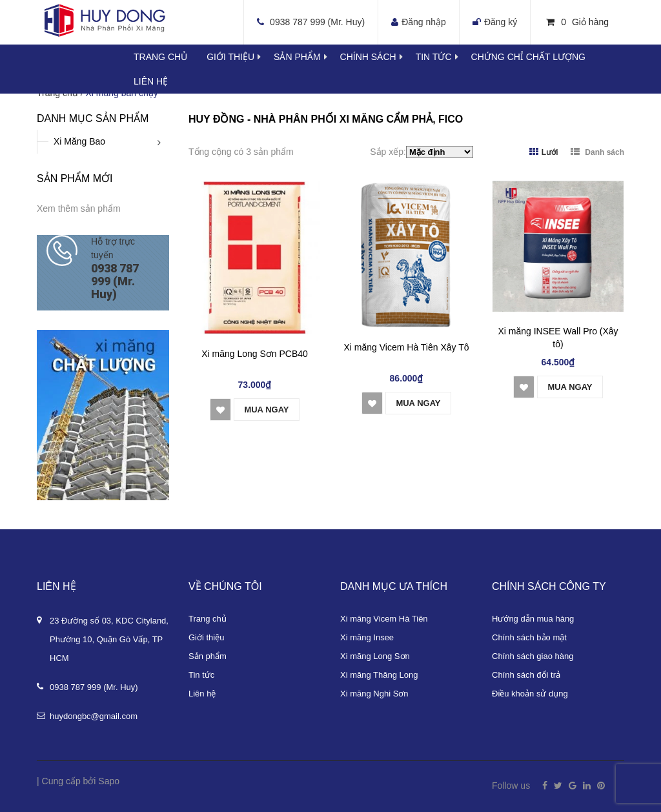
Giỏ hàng (577, 22)
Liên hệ (151, 81)
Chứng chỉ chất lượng (528, 57)
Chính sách (378, 57)
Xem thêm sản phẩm (79, 208)
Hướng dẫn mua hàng (533, 619)
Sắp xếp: (388, 152)
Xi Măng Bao (79, 141)
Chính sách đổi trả (526, 675)
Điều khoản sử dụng (530, 694)
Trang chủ (208, 619)
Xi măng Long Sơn (375, 656)
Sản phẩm (208, 656)
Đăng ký (501, 22)
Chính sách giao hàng (533, 656)
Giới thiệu (240, 57)
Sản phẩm (307, 57)
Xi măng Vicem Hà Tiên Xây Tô (406, 347)
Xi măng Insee (367, 637)
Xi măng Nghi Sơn (374, 694)
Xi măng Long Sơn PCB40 (255, 354)
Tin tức (443, 57)
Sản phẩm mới (75, 178)
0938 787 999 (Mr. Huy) (317, 22)
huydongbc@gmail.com (94, 716)
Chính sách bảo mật (529, 637)
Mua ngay (266, 410)
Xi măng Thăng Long (379, 675)
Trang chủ (160, 57)
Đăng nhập (424, 22)
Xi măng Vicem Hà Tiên (384, 619)
